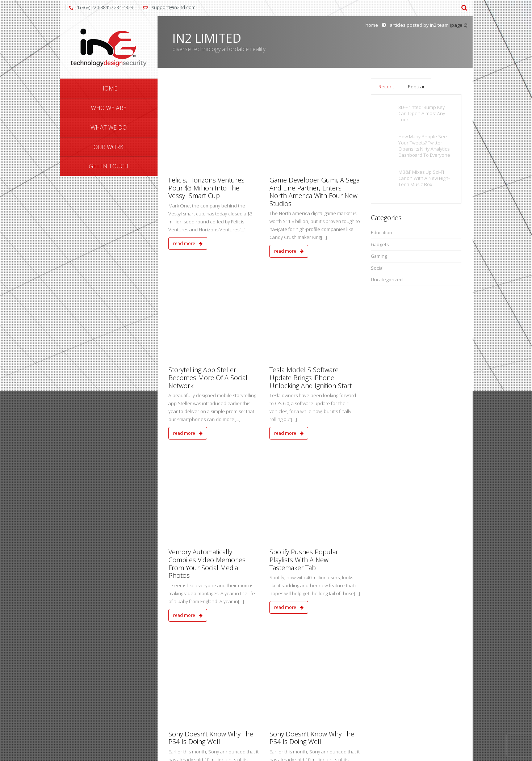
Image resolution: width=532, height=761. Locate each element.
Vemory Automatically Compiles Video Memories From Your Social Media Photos (207, 314)
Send (445, 697)
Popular (416, 87)
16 (327, 585)
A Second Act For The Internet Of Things (213, 496)
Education (382, 233)
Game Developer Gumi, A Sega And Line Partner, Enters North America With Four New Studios (315, 108)
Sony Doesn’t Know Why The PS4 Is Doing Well (211, 405)
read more (188, 160)
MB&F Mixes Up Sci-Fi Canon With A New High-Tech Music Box (424, 178)
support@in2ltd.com (174, 7)
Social (377, 268)
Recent (386, 87)
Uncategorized (387, 280)
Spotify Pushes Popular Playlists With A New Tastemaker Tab (304, 310)
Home (372, 25)
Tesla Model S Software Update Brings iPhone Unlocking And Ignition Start (311, 211)
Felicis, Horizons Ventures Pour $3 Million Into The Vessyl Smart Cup (206, 104)
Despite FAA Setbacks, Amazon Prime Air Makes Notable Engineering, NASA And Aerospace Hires (309, 503)
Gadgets (380, 245)
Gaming (379, 256)
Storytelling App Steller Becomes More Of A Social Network (208, 211)
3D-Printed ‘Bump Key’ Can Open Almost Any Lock (422, 113)
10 (287, 585)
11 (301, 585)
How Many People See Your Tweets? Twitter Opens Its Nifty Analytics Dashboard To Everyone (424, 146)
